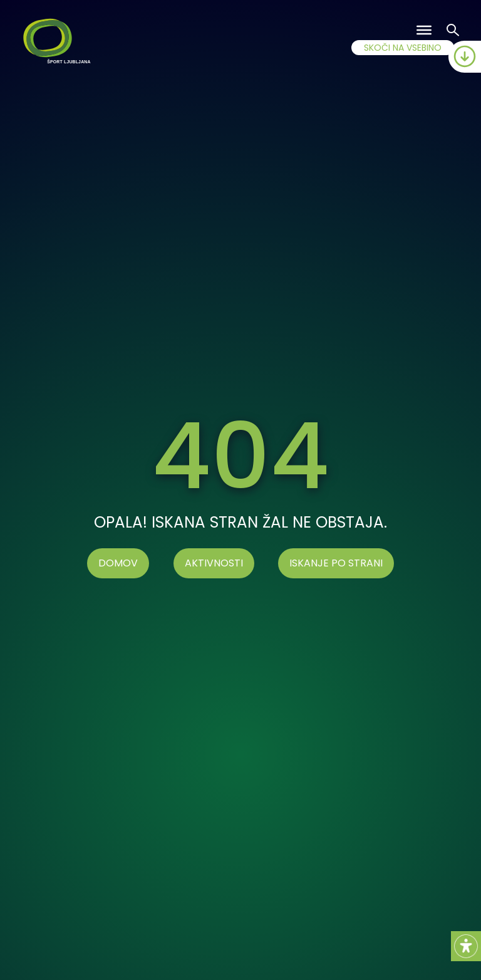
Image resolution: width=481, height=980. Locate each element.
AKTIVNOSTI (214, 563)
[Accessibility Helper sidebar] (466, 946)
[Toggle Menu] (424, 30)
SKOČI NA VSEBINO (403, 48)
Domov (118, 563)
